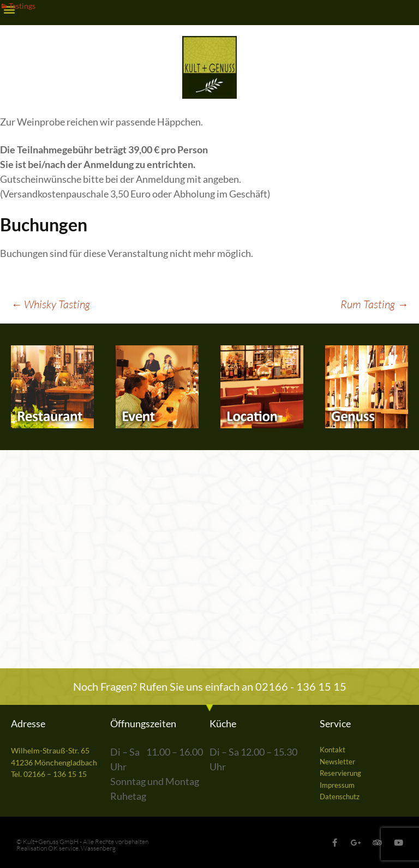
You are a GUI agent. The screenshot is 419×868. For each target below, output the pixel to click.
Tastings (22, 6)
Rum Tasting (374, 304)
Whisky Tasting (50, 304)
